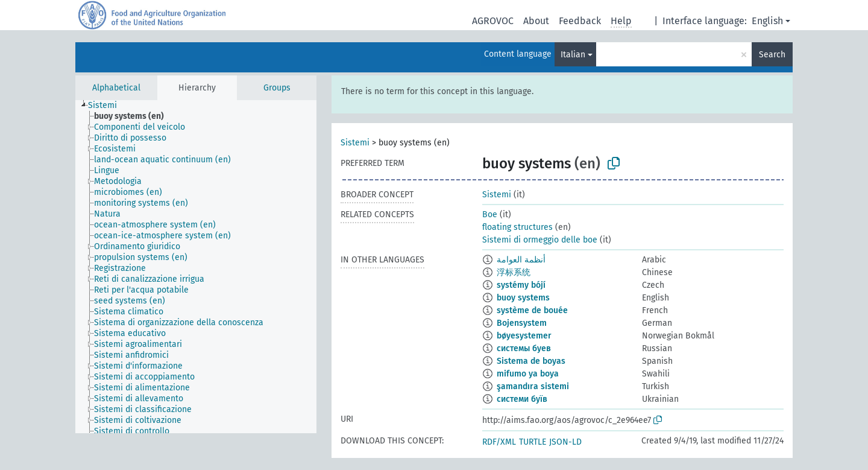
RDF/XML (499, 442)
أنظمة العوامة (521, 260)
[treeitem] (108, 106)
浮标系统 (514, 272)
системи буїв (522, 399)
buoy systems (523, 298)
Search (772, 55)
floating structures (517, 227)
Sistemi (355, 143)
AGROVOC (493, 21)
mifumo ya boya (528, 374)
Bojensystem (522, 323)
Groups (277, 88)
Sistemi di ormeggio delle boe (540, 240)
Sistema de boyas (531, 361)
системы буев (524, 348)
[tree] (196, 267)
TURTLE (533, 442)
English (767, 21)
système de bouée (532, 310)
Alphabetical (116, 88)
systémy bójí (521, 285)
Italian (573, 55)
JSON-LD (565, 442)
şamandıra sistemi (533, 386)
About (536, 21)
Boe (490, 214)
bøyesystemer (524, 336)
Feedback (580, 21)
